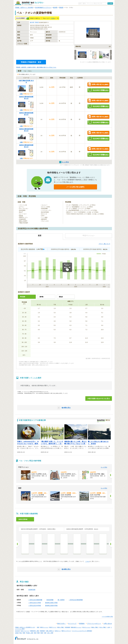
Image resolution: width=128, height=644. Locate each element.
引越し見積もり (50, 631)
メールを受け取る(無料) (75, 187)
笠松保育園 (50, 600)
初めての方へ (61, 624)
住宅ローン (58, 631)
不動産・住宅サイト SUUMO (24, 8)
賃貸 (53, 18)
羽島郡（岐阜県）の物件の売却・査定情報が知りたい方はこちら (36, 67)
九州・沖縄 (50, 633)
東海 (35, 633)
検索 (111, 3)
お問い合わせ (108, 624)
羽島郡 (61, 8)
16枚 (21, 142)
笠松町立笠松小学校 (51, 603)
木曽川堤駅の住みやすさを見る (99, 399)
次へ (110, 544)
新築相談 (42, 631)
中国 (45, 633)
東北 (21, 633)
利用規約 (82, 624)
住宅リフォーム (25, 631)
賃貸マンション (44, 627)
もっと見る (104, 467)
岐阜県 (55, 8)
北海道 (17, 633)
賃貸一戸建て (61, 627)
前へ (18, 544)
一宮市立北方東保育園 (76, 600)
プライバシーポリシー (94, 624)
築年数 (41, 297)
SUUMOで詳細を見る (98, 90)
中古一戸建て (103, 627)
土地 (109, 627)
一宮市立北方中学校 (35, 606)
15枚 (21, 110)
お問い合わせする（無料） (98, 84)
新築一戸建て (95, 627)
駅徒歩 (61, 297)
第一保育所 (61, 600)
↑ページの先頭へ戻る (107, 616)
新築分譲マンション (76, 627)
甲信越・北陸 (30, 633)
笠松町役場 (32, 590)
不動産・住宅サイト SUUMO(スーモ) (25, 627)
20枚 (21, 94)
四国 (42, 633)
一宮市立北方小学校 (35, 603)
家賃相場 (68, 627)
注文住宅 (17, 631)
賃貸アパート (53, 627)
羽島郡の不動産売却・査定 (31, 62)
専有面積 (23, 297)
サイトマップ (72, 624)
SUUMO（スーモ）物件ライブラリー (30, 3)
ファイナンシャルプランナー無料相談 (82, 631)
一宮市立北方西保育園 (35, 600)
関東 (24, 633)
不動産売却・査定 (34, 631)
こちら (87, 561)
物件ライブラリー (66, 631)
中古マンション (86, 627)
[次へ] (110, 475)
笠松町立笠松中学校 (51, 606)
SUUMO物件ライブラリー (43, 8)
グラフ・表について (104, 244)
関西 (38, 633)
